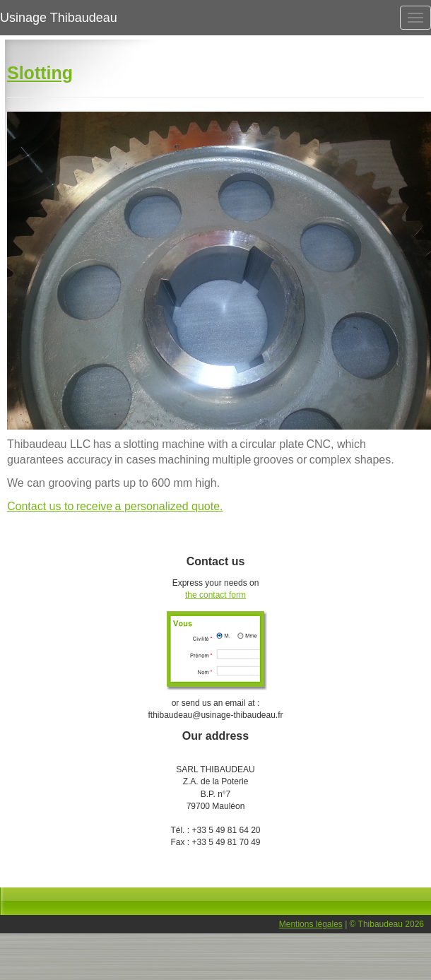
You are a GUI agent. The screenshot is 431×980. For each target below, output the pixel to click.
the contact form (215, 595)
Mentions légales (311, 924)
